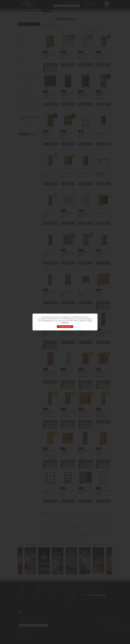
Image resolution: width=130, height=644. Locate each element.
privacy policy (48, 321)
